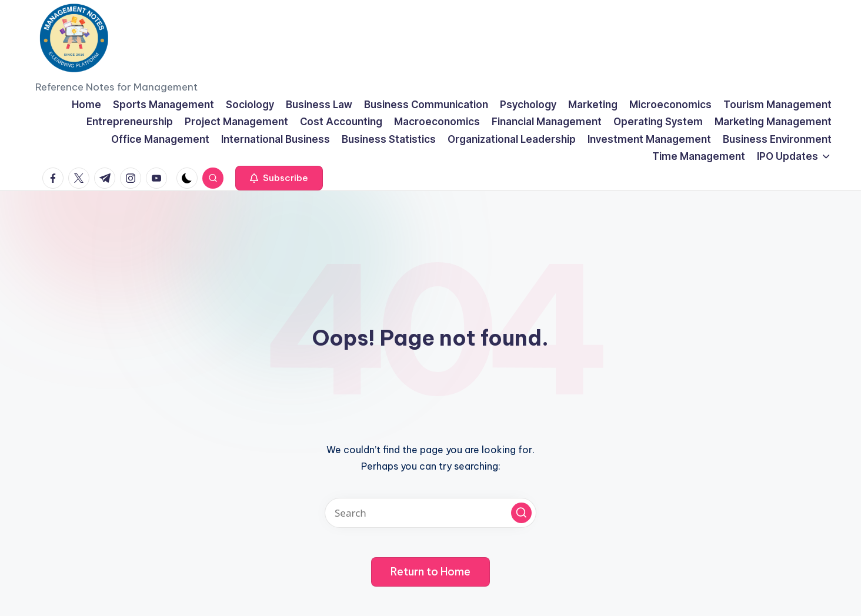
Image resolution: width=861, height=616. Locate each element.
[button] (279, 178)
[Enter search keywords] (430, 513)
